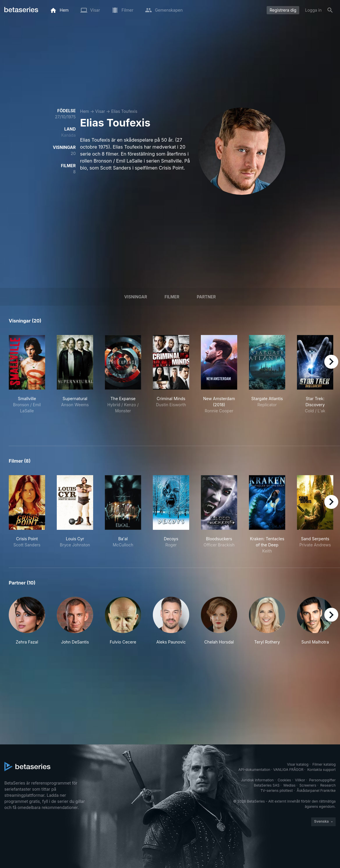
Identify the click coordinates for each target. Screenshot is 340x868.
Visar (100, 111)
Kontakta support (322, 770)
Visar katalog (298, 764)
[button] (27, 621)
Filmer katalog (324, 764)
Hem (85, 111)
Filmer (172, 297)
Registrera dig (283, 10)
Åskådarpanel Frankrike (316, 791)
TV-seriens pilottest (277, 791)
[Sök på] (330, 10)
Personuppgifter (322, 780)
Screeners (308, 785)
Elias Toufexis (124, 111)
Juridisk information (257, 780)
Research (328, 785)
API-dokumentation (254, 770)
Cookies (284, 780)
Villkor (300, 780)
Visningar (136, 297)
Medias (289, 785)
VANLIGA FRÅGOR (288, 770)
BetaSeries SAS (267, 785)
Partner (206, 297)
